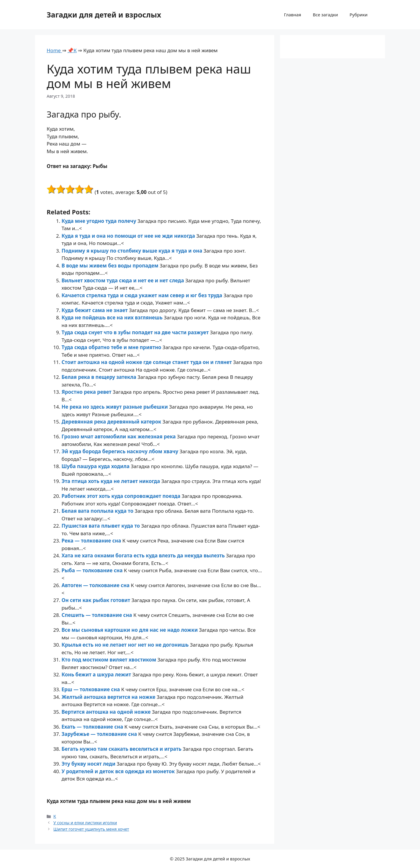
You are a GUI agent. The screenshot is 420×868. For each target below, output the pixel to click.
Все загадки (325, 15)
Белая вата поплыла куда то (98, 511)
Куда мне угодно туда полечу (99, 221)
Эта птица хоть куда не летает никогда (111, 481)
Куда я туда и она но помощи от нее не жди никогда (129, 236)
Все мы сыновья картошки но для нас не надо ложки (130, 630)
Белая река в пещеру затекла (100, 377)
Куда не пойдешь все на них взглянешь (113, 317)
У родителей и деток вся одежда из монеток (119, 771)
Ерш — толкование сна (91, 689)
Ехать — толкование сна (93, 727)
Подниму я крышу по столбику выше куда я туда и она (133, 251)
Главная (292, 15)
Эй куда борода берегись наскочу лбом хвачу (121, 451)
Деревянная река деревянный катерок (112, 422)
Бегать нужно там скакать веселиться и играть (122, 749)
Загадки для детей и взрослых (104, 15)
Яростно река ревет (87, 392)
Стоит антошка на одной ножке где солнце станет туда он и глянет (147, 362)
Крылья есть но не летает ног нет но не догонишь (126, 645)
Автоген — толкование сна (96, 585)
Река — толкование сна (92, 541)
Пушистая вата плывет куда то (101, 526)
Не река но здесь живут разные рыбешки (115, 407)
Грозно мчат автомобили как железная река (119, 436)
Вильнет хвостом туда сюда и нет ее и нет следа (123, 280)
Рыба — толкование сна (93, 570)
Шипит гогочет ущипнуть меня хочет (91, 829)
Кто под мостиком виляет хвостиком (110, 660)
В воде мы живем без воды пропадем (111, 266)
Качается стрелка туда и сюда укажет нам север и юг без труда (142, 295)
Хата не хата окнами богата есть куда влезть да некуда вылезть (144, 555)
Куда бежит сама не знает (95, 310)
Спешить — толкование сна (97, 615)
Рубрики (359, 15)
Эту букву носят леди (89, 764)
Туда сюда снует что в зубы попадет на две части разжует (136, 332)
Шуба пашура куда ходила (96, 466)
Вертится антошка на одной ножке (107, 712)
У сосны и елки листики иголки (85, 823)
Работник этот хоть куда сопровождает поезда (122, 496)
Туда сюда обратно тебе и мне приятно (112, 347)
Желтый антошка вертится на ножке (109, 697)
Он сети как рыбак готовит (97, 600)
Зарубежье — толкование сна (100, 734)
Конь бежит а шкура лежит (97, 674)
